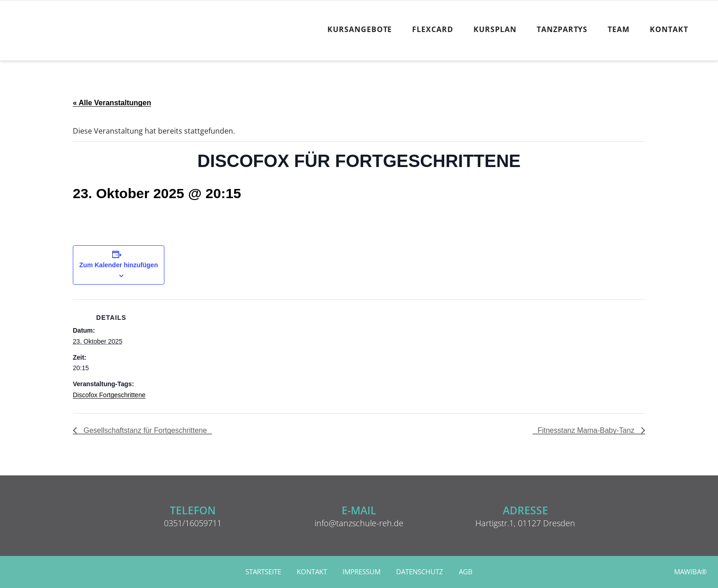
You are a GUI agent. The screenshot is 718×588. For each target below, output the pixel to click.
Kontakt (669, 29)
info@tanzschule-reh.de (359, 523)
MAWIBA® (690, 572)
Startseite (263, 572)
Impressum (362, 572)
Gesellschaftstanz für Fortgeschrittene (144, 430)
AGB (466, 572)
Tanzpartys (562, 29)
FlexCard (433, 29)
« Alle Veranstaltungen (112, 103)
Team (619, 29)
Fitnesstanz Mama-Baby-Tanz (587, 430)
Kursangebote (360, 29)
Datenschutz (420, 572)
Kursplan (495, 29)
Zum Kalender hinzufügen (119, 265)
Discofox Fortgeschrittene (109, 395)
